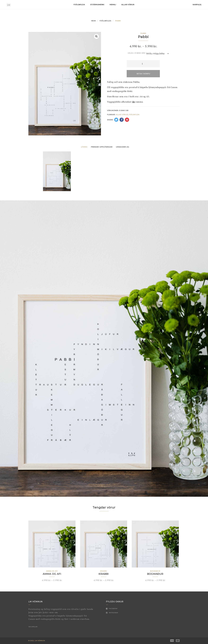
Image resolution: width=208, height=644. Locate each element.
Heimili (113, 5)
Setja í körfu (143, 74)
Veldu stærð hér (136, 53)
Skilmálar (33, 627)
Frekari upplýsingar (102, 147)
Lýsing (84, 147)
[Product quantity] (143, 64)
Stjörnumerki (97, 5)
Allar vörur (128, 5)
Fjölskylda (79, 5)
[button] (96, 36)
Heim (93, 21)
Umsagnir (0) (123, 147)
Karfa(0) (197, 5)
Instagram (112, 613)
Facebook (112, 609)
